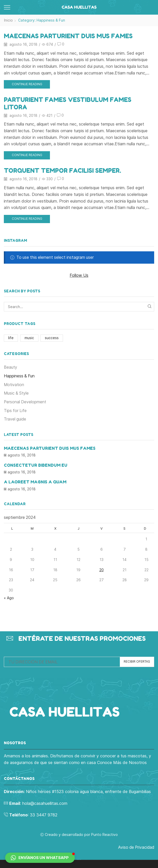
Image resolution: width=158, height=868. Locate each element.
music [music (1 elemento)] (29, 337)
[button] (40, 858)
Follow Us (79, 275)
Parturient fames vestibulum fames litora (69, 103)
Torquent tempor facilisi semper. (64, 170)
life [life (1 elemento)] (11, 337)
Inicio (8, 20)
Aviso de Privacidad (136, 846)
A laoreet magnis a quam (35, 481)
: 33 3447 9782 (33, 814)
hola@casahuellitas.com (45, 802)
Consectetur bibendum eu (36, 464)
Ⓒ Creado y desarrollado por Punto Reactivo (79, 833)
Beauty (11, 367)
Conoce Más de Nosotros (122, 761)
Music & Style (16, 393)
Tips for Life (15, 410)
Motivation (14, 384)
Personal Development (25, 401)
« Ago (9, 597)
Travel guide (15, 419)
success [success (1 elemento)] (52, 337)
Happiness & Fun (19, 375)
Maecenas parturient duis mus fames (70, 36)
